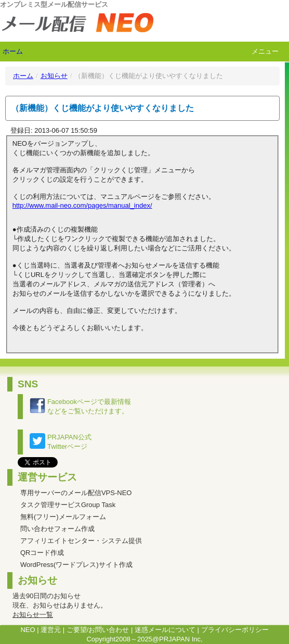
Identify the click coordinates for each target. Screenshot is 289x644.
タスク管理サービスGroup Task (68, 505)
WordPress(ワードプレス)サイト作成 (76, 565)
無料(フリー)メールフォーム (63, 517)
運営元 (51, 630)
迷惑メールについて (165, 630)
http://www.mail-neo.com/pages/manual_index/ (82, 205)
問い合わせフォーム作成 (57, 529)
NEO (28, 630)
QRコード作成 (42, 553)
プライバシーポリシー (235, 630)
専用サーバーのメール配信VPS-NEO (76, 493)
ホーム (13, 51)
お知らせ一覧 (33, 615)
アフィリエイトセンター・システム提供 (81, 541)
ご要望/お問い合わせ (98, 630)
